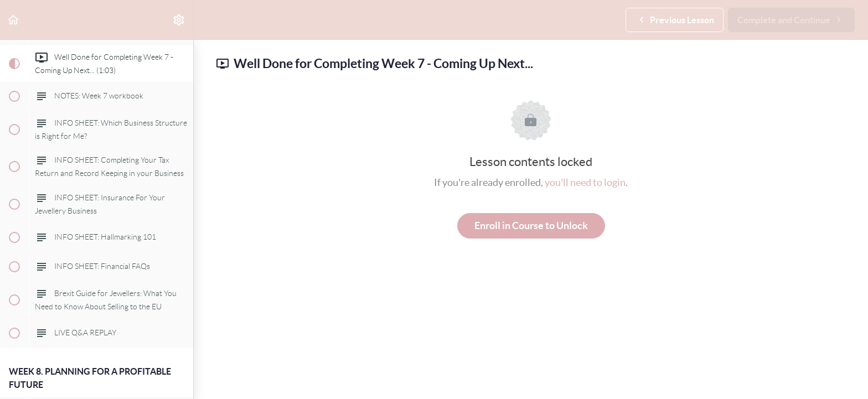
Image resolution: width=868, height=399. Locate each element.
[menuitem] (179, 20)
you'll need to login (585, 182)
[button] (14, 20)
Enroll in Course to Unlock (531, 226)
